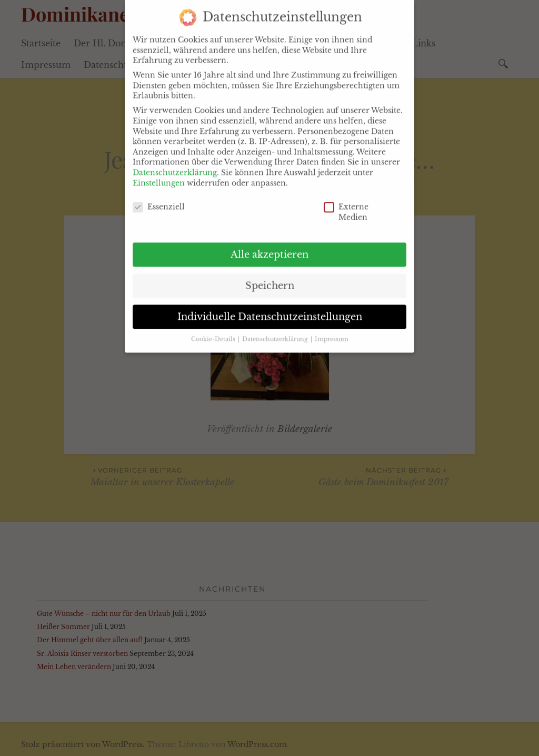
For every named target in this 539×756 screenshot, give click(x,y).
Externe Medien (331, 202)
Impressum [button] (332, 328)
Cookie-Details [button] (214, 328)
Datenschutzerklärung (175, 161)
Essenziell (140, 196)
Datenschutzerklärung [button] (276, 328)
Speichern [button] (270, 274)
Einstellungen (159, 172)
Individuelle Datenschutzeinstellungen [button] (270, 306)
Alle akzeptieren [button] (269, 243)
